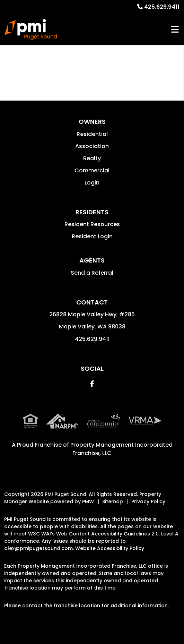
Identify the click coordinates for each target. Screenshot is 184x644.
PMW (88, 501)
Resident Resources (92, 224)
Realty (92, 158)
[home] (31, 29)
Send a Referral (92, 273)
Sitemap (113, 501)
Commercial (92, 170)
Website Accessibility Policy (110, 548)
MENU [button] (175, 30)
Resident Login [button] (92, 236)
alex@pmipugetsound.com (38, 548)
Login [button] (92, 183)
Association (92, 146)
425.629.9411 (162, 7)
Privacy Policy (148, 501)
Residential (92, 134)
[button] (92, 384)
